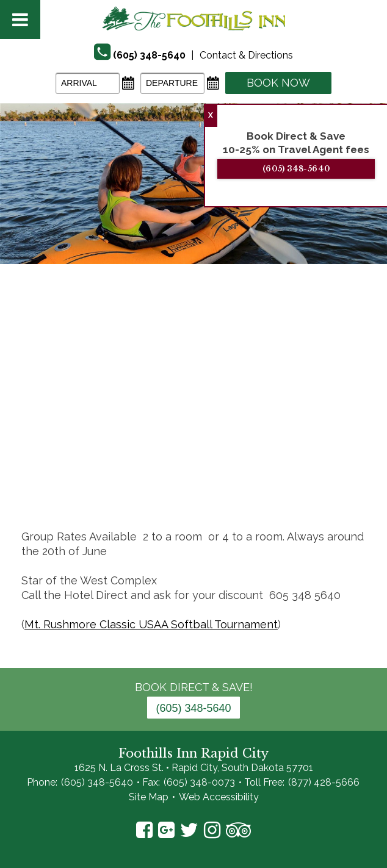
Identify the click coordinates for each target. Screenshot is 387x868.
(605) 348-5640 (307, 169)
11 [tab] (212, 474)
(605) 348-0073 (199, 782)
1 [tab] (29, 474)
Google (166, 830)
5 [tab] (102, 474)
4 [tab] (84, 474)
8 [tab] (157, 474)
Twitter (189, 830)
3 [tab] (65, 474)
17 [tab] (322, 474)
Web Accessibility (219, 797)
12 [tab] (230, 474)
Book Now (278, 83)
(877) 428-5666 (324, 782)
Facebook (144, 830)
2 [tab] (47, 474)
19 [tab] (358, 474)
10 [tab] (193, 474)
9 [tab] (175, 474)
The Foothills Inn (193, 18)
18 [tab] (340, 474)
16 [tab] (303, 474)
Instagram (212, 830)
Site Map (149, 797)
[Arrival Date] (88, 83)
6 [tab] (120, 474)
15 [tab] (285, 474)
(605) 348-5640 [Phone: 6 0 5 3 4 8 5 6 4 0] (193, 708)
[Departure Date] (172, 83)
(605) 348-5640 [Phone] (149, 55)
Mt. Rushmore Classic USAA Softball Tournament (151, 624)
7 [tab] (139, 474)
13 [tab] (248, 474)
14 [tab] (267, 474)
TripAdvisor (238, 830)
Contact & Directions (246, 55)
